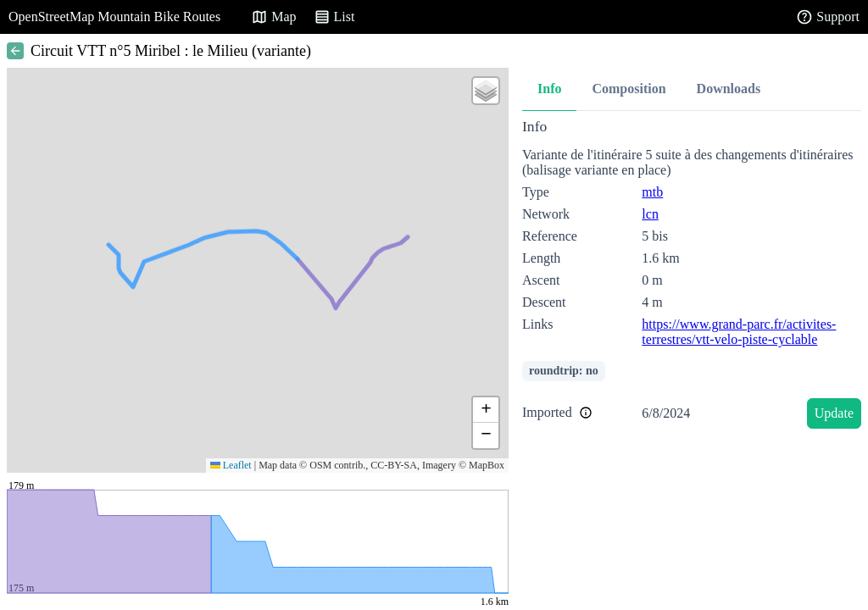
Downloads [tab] (729, 89)
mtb (652, 192)
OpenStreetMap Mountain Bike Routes (114, 17)
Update (834, 413)
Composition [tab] (629, 89)
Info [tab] (549, 89)
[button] (486, 91)
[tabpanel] (692, 277)
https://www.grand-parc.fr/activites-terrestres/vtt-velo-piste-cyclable (739, 332)
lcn (650, 214)
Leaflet (231, 465)
